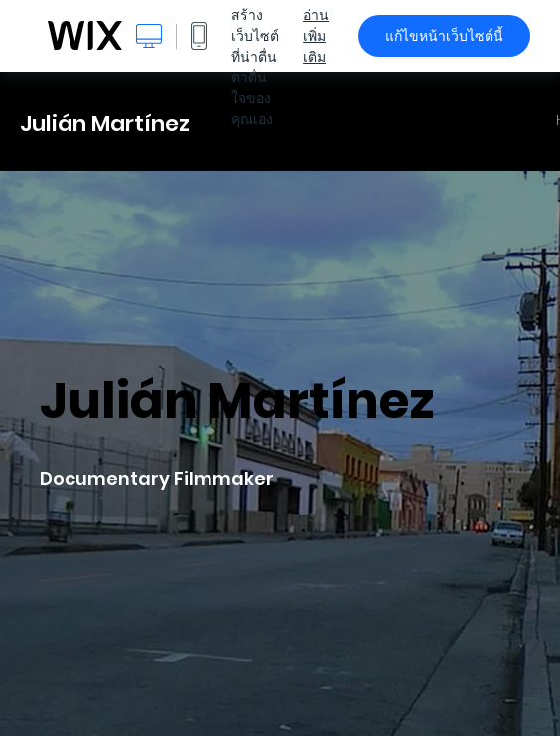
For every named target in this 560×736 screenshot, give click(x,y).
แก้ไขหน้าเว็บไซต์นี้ (444, 36)
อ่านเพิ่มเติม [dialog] (316, 36)
